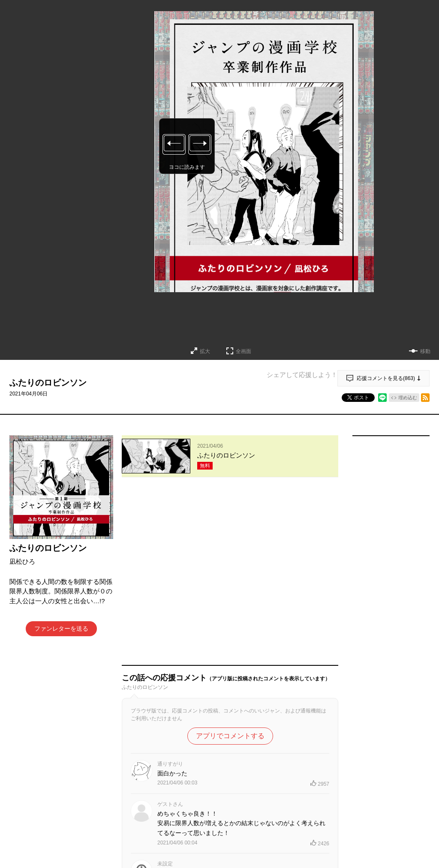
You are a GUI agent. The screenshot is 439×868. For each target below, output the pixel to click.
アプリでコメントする (230, 565)
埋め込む (408, 398)
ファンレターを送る (61, 629)
